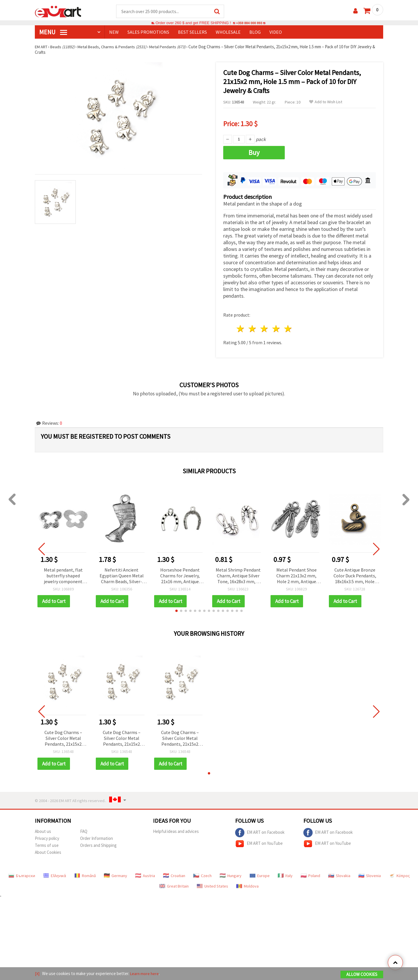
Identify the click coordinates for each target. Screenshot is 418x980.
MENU (53, 32)
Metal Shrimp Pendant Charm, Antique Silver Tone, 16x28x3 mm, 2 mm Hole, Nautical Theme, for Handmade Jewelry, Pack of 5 (238, 574)
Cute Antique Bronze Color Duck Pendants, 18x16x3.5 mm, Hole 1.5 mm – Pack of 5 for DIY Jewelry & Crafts (355, 574)
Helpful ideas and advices (176, 830)
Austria (145, 874)
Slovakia (339, 874)
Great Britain (174, 884)
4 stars (276, 327)
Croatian (174, 874)
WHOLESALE (228, 32)
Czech (202, 874)
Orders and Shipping (98, 844)
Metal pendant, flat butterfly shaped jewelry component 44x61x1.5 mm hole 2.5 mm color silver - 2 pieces (63, 574)
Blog (255, 32)
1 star (241, 327)
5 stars (288, 327)
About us (43, 830)
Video (276, 32)
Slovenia (370, 874)
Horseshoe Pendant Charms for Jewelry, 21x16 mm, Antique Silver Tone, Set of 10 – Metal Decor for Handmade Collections (180, 574)
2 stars (253, 327)
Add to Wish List (326, 102)
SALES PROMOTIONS (148, 32)
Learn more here (145, 974)
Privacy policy (47, 837)
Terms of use (47, 844)
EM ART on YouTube (259, 842)
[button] (176, 609)
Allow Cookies (362, 975)
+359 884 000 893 (249, 23)
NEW (114, 32)
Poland (310, 874)
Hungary (231, 874)
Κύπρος (399, 874)
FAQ (84, 830)
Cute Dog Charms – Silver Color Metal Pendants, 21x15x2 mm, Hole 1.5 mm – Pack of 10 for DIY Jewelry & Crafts (63, 737)
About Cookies (48, 850)
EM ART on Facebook (260, 831)
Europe (260, 874)
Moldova (247, 884)
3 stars (265, 327)
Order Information (97, 837)
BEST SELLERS (192, 32)
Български (22, 874)
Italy (285, 874)
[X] (37, 974)
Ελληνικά (55, 874)
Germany (116, 874)
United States (212, 884)
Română (85, 874)
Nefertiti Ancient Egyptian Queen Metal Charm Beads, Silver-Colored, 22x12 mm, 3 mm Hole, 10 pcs (122, 574)
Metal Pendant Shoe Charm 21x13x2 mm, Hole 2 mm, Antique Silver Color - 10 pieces (297, 574)
